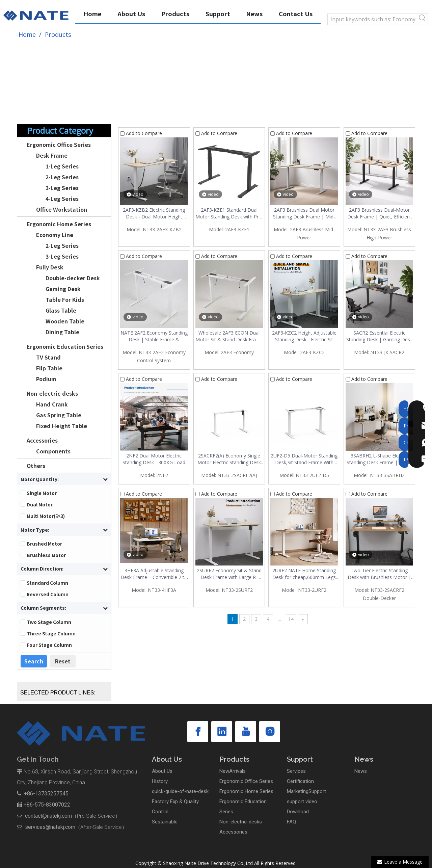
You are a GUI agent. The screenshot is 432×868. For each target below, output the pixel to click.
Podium (46, 379)
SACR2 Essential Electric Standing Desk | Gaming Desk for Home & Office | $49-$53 (379, 336)
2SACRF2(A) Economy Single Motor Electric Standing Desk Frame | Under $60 (229, 459)
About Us (162, 771)
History (160, 781)
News (361, 771)
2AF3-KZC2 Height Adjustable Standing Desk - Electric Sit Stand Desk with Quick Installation (304, 336)
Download (298, 812)
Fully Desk (50, 267)
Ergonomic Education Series (65, 346)
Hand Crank (52, 404)
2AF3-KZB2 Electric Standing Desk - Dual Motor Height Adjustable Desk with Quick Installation (154, 213)
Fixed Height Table (62, 426)
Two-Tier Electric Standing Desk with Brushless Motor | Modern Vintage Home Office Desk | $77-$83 (379, 574)
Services (296, 771)
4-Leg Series (62, 199)
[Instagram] (270, 732)
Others (36, 466)
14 (291, 619)
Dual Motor (40, 504)
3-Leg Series (62, 188)
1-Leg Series (62, 166)
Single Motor (42, 493)
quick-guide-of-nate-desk (180, 791)
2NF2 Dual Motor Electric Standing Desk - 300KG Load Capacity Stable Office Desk (154, 459)
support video (302, 801)
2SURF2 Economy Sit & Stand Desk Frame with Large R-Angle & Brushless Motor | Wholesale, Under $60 (229, 574)
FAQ (291, 822)
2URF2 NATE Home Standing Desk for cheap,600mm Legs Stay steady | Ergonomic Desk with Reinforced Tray (304, 574)
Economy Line (55, 235)
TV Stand (48, 357)
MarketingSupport (306, 791)
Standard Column (47, 583)
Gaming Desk (63, 289)
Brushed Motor (44, 544)
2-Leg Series (62, 177)
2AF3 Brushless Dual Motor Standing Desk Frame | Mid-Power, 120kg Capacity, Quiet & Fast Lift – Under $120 (304, 213)
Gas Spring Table (59, 415)
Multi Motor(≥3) (46, 516)
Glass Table (61, 310)
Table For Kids (65, 299)
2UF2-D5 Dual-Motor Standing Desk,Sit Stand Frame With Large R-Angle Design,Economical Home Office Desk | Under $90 (304, 459)
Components (53, 451)
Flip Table (49, 368)
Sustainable (165, 822)
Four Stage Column (49, 645)
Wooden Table (65, 321)
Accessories (42, 440)
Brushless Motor (46, 555)
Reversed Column (48, 594)
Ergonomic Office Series (59, 144)
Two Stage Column (49, 622)
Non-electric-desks (52, 393)
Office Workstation (62, 209)
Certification (300, 781)
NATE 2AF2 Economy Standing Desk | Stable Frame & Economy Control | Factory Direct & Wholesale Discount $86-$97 (154, 336)
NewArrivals (233, 771)
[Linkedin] (222, 732)
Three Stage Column (51, 633)
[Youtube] (246, 732)
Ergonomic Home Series (59, 224)
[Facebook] (198, 732)
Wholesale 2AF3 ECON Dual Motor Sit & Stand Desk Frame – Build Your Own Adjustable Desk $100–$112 (229, 336)
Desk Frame (52, 155)
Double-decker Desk (73, 278)
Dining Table (62, 332)
